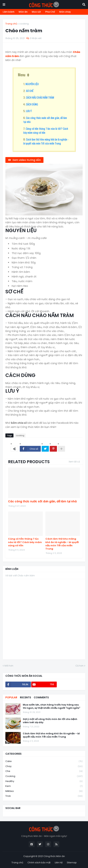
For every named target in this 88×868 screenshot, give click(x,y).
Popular (11, 697)
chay (44, 766)
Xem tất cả (74, 462)
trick (44, 796)
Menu (22, 75)
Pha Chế (50, 12)
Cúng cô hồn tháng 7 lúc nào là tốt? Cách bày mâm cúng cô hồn (25, 542)
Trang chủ (11, 24)
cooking (24, 24)
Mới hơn (9, 666)
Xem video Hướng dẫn (27, 160)
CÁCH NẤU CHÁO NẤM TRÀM (40, 97)
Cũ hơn (79, 666)
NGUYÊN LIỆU (32, 84)
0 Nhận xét (36, 38)
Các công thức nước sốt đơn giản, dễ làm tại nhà (42, 501)
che (44, 771)
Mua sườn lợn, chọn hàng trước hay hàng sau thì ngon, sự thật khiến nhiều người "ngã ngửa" (51, 706)
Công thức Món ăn (54, 856)
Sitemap (72, 863)
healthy (44, 781)
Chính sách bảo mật (39, 863)
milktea (44, 791)
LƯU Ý (29, 111)
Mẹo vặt (36, 12)
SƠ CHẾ (30, 91)
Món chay (65, 12)
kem (44, 786)
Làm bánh (9, 12)
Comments (41, 697)
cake (44, 761)
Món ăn (23, 12)
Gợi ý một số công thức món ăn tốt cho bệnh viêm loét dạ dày (50, 721)
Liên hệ (59, 863)
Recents (26, 697)
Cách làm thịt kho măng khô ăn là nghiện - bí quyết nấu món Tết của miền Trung (46, 141)
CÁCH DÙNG (32, 104)
